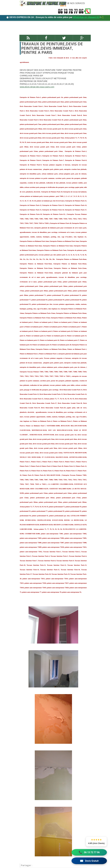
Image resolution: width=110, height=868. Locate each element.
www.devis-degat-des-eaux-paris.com (37, 87)
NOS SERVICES (77, 3)
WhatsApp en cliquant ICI (86, 17)
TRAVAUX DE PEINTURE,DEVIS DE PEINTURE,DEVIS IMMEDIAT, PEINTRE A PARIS (52, 48)
